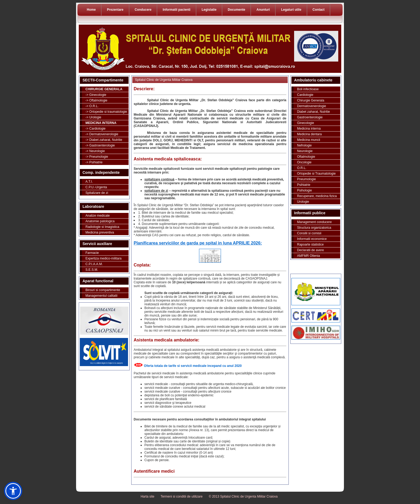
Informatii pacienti (176, 10)
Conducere (143, 10)
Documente (236, 10)
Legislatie (209, 10)
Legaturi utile (291, 10)
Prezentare (115, 10)
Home (91, 10)
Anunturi (263, 10)
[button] (13, 491)
